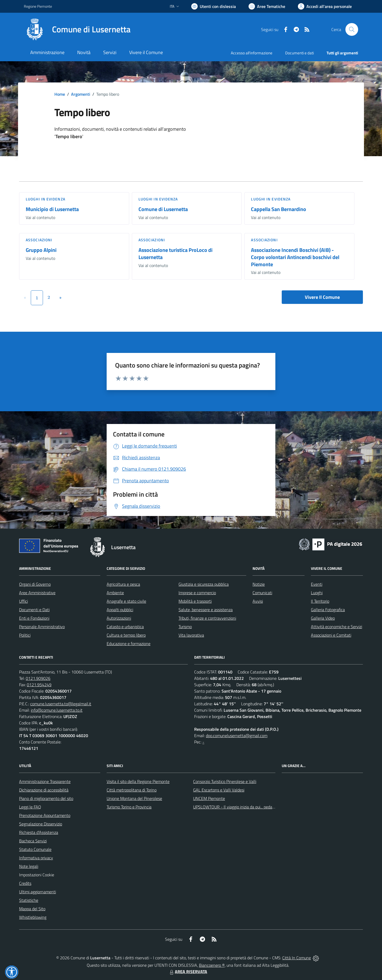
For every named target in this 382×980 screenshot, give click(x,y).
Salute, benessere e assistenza (206, 610)
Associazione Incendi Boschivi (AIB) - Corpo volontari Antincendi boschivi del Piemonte (295, 257)
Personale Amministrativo (42, 627)
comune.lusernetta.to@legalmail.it (61, 704)
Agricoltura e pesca (123, 584)
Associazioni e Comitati (331, 635)
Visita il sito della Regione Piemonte (138, 781)
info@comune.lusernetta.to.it (57, 710)
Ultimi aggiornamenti (38, 892)
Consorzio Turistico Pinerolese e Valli (225, 781)
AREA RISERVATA (188, 972)
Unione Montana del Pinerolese (134, 798)
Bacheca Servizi (33, 841)
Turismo (185, 627)
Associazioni (39, 240)
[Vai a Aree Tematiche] (267, 6)
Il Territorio (320, 601)
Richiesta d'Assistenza (39, 832)
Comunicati (262, 593)
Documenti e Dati (34, 610)
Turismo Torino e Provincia (129, 807)
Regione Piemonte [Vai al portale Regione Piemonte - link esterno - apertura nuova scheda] (38, 6)
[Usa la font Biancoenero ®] (214, 6)
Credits (25, 883)
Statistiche (29, 900)
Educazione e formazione (129, 644)
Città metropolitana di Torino (132, 790)
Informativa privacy (36, 858)
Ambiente (115, 593)
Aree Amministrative (37, 593)
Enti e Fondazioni (34, 618)
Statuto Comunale (35, 849)
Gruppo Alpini (41, 250)
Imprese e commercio (197, 593)
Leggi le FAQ (30, 807)
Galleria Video (323, 618)
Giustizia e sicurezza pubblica (204, 584)
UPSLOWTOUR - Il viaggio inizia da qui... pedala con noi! (242, 807)
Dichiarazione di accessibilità (44, 790)
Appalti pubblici (120, 610)
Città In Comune (297, 958)
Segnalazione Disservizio (41, 824)
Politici (25, 635)
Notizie (259, 584)
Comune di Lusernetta (163, 209)
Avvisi (258, 601)
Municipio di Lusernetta (52, 209)
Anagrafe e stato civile (126, 601)
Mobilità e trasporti (195, 601)
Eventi (317, 584)
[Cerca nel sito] (352, 29)
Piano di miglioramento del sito (46, 798)
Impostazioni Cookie (37, 875)
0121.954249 (39, 685)
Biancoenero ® (212, 965)
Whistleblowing (33, 917)
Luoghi (317, 593)
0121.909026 (38, 678)
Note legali (29, 866)
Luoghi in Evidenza (45, 199)
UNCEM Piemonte (209, 798)
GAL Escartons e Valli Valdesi (219, 790)
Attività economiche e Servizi (337, 627)
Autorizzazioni (119, 618)
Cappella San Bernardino (279, 209)
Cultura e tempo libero (126, 635)
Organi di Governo (35, 584)
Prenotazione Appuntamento (45, 815)
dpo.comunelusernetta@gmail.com (237, 736)
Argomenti (81, 94)
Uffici (23, 601)
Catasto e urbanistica (125, 627)
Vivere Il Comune (322, 297)
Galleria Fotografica (328, 610)
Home (60, 94)
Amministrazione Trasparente (45, 781)
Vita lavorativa (191, 635)
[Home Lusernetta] (77, 29)
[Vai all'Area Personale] (325, 6)
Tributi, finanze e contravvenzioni (207, 618)
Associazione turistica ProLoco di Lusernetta (175, 253)
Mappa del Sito (32, 909)
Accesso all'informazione (252, 53)
